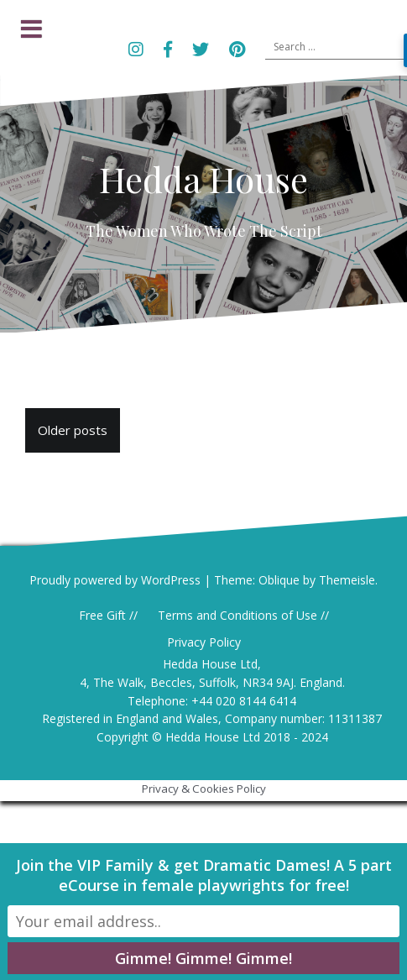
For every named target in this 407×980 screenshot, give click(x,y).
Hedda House (203, 179)
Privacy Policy (204, 642)
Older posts (73, 430)
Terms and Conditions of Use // (243, 615)
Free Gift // (108, 615)
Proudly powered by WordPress (115, 580)
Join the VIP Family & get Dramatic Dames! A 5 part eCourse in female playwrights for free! (204, 875)
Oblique (279, 580)
